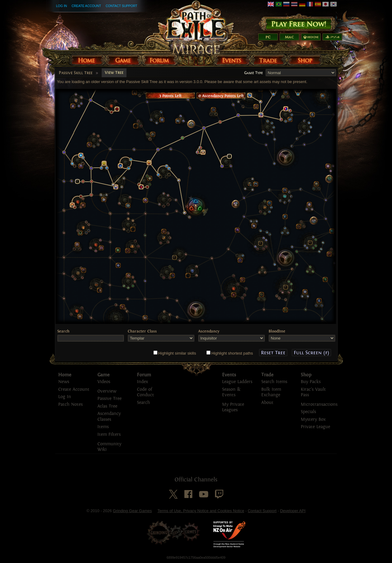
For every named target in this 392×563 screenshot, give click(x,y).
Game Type (253, 73)
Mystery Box (313, 419)
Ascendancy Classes (109, 417)
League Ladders (237, 382)
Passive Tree (109, 399)
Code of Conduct (145, 392)
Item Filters (109, 434)
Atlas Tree (107, 406)
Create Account (86, 6)
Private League (315, 427)
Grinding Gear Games (132, 511)
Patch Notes (70, 404)
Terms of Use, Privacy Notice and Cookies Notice (201, 511)
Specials (308, 412)
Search (143, 403)
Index (142, 382)
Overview (107, 391)
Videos (104, 382)
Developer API (293, 511)
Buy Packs (311, 382)
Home (65, 375)
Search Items (274, 382)
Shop (306, 375)
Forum (144, 375)
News (64, 382)
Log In (62, 6)
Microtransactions (319, 404)
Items (103, 427)
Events (229, 375)
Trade (267, 375)
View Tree (114, 73)
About (267, 403)
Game (104, 375)
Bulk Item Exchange (271, 392)
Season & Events (231, 392)
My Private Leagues (233, 407)
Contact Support (121, 6)
